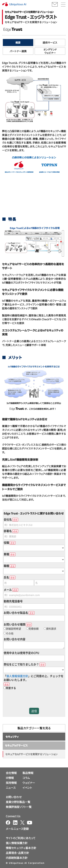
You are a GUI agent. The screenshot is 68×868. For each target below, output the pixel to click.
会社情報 (11, 773)
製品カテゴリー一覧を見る (34, 728)
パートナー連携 (18, 51)
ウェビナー (29, 783)
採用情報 (11, 783)
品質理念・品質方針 (17, 853)
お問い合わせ (14, 797)
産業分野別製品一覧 (18, 802)
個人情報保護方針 (17, 843)
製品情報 (28, 773)
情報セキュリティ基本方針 (21, 848)
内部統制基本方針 (17, 858)
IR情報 (10, 778)
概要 (18, 43)
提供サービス (50, 43)
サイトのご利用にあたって (21, 838)
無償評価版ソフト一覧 (19, 807)
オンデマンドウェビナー (50, 51)
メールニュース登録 (17, 829)
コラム (26, 778)
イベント (27, 788)
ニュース (11, 788)
